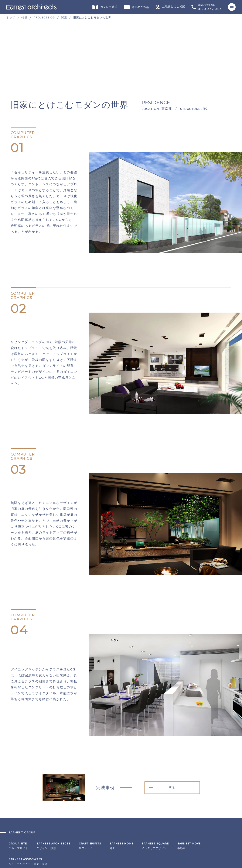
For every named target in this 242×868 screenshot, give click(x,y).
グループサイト (18, 774)
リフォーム (90, 774)
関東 (64, 18)
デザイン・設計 (53, 774)
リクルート (16, 827)
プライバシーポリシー (23, 834)
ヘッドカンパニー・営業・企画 (28, 789)
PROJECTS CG (44, 18)
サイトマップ (17, 840)
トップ (11, 18)
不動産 (189, 774)
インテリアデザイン (155, 774)
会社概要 (14, 820)
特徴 (24, 18)
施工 (121, 774)
